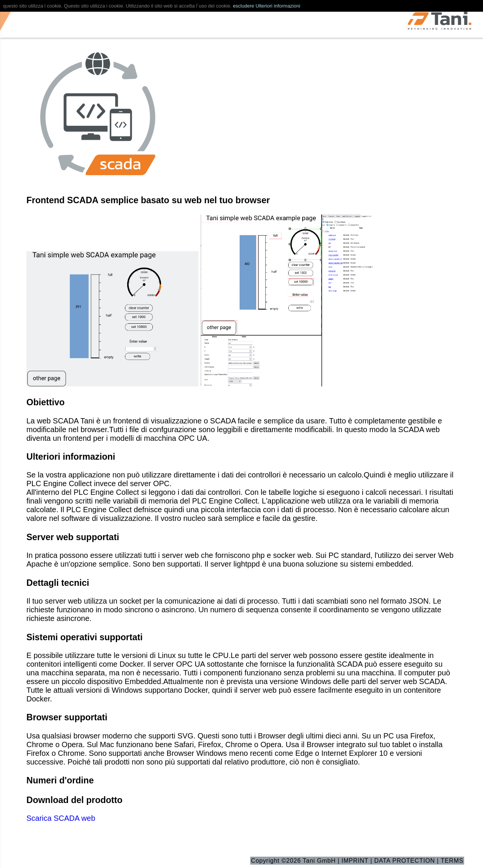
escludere (243, 6)
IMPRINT (355, 861)
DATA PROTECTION (405, 861)
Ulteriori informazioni (278, 6)
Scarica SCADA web (61, 818)
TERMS (452, 861)
